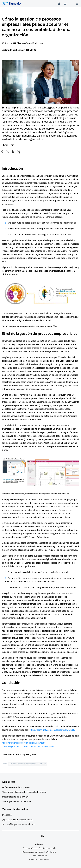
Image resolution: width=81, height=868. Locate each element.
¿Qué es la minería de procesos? (18, 820)
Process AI (7, 815)
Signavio (42, 764)
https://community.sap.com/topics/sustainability (52, 730)
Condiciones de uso (39, 856)
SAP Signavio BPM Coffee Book (17, 801)
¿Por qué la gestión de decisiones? (19, 824)
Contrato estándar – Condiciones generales (39, 848)
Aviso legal (39, 844)
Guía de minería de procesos (16, 787)
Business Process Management (22, 764)
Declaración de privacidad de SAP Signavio (39, 852)
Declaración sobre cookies (39, 860)
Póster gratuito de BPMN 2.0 (15, 797)
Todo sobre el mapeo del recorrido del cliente (24, 792)
